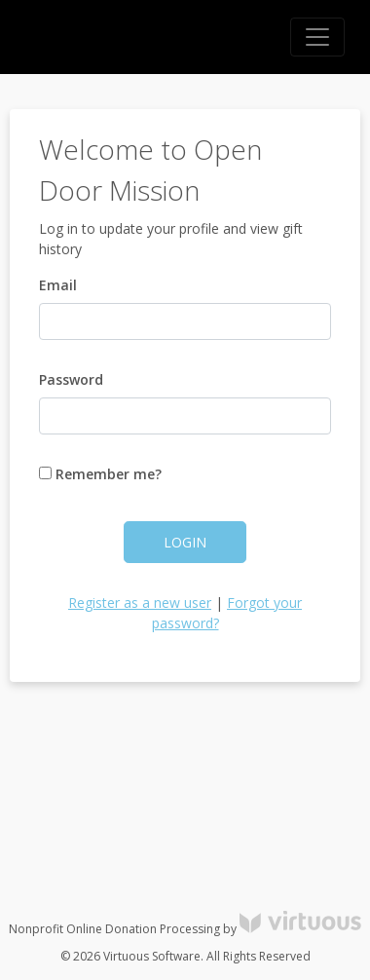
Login (185, 542)
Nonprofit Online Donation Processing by (185, 929)
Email (58, 285)
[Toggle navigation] (317, 37)
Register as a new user (140, 603)
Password (71, 379)
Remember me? (100, 474)
